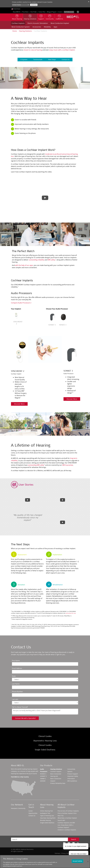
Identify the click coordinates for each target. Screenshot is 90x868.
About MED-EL (17, 12)
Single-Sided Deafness (47, 823)
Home (15, 31)
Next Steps (52, 60)
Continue (34, 5)
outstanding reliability (36, 260)
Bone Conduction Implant (60, 23)
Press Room (25, 12)
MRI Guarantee (68, 465)
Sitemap (57, 853)
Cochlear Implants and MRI (66, 823)
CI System (24, 60)
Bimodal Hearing (45, 820)
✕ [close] (89, 2)
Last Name (16, 684)
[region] (45, 862)
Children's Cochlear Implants (67, 830)
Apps (55, 27)
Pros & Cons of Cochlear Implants (68, 811)
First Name (16, 661)
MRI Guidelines (72, 781)
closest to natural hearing (33, 50)
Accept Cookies (77, 861)
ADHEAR (43, 781)
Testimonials (38, 60)
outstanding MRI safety (36, 465)
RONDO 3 (43, 774)
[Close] (88, 861)
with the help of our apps (24, 265)
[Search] (78, 12)
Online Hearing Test (46, 811)
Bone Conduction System (21, 27)
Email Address (17, 668)
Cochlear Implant (56, 771)
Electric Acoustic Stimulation (38, 23)
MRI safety (51, 260)
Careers (60, 12)
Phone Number (17, 692)
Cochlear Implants (18, 23)
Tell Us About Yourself (20, 707)
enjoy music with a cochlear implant (62, 50)
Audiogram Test (45, 813)
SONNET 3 (43, 776)
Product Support (73, 774)
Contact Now (42, 12)
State (14, 676)
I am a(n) (15, 699)
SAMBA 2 (43, 779)
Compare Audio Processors (21, 303)
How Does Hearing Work (48, 818)
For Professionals (69, 12)
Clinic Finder (34, 12)
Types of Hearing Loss (47, 816)
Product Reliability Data (58, 783)
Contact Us (66, 60)
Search (74, 839)
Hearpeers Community (18, 808)
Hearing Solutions (25, 31)
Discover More (19, 404)
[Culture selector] (20, 5)
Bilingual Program (52, 12)
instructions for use (71, 613)
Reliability (47, 27)
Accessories (37, 27)
